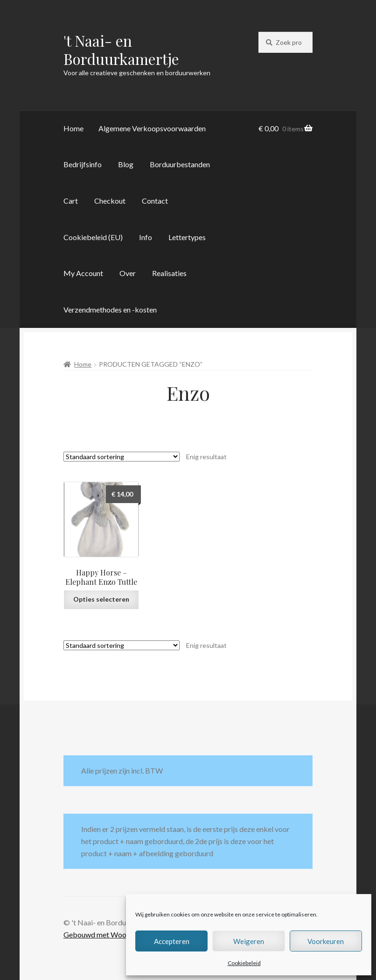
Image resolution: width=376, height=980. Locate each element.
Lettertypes (187, 237)
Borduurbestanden (180, 164)
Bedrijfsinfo (83, 164)
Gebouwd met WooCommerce (113, 934)
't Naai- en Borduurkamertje (121, 50)
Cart (71, 201)
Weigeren (249, 941)
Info (146, 237)
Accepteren (172, 941)
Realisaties (169, 273)
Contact (155, 201)
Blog (126, 164)
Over (128, 273)
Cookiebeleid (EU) (93, 237)
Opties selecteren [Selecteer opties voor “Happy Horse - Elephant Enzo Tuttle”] (101, 599)
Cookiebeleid (244, 963)
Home (73, 128)
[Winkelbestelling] (122, 457)
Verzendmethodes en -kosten (110, 309)
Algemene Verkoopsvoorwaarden (152, 128)
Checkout (110, 201)
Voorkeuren (326, 941)
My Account (83, 273)
